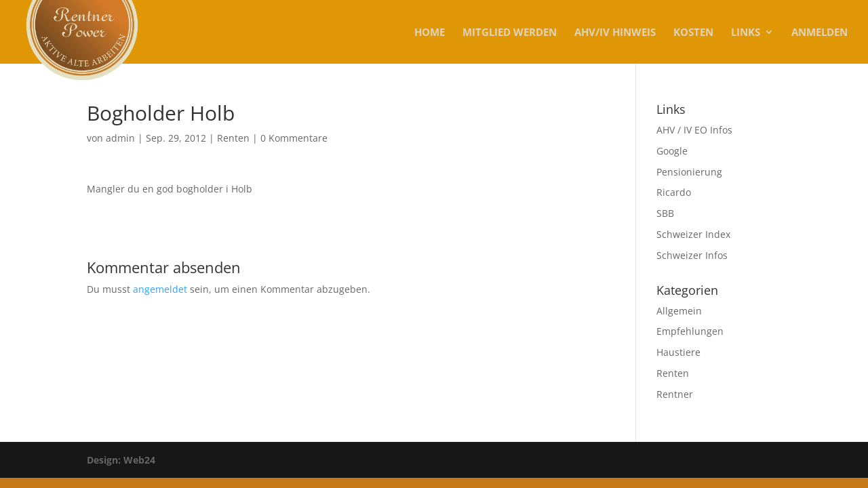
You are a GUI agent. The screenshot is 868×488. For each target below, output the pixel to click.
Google (672, 151)
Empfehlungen (690, 331)
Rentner (675, 394)
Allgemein (679, 311)
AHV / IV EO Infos (694, 130)
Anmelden (820, 33)
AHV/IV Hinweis (615, 33)
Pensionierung (689, 172)
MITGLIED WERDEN (510, 33)
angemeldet (160, 289)
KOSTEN (693, 33)
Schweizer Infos (692, 255)
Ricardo (674, 192)
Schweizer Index (693, 234)
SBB (665, 213)
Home (430, 33)
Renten (233, 138)
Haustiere (678, 352)
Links (746, 33)
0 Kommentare (294, 138)
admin (120, 138)
